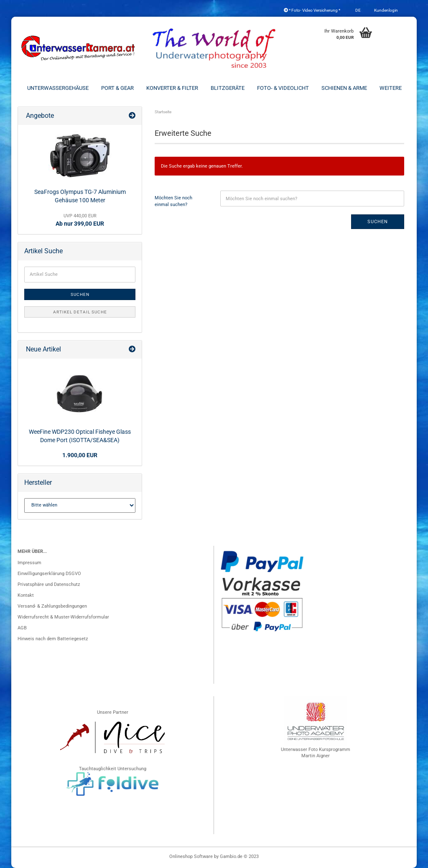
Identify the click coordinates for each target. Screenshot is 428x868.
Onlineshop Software (191, 857)
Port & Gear (117, 88)
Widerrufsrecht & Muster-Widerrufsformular (63, 617)
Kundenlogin (386, 10)
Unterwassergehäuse (58, 88)
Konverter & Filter (172, 88)
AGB (22, 628)
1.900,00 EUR (80, 455)
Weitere (391, 88)
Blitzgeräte (228, 88)
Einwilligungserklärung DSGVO (49, 574)
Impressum (29, 563)
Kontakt (26, 595)
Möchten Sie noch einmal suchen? (173, 201)
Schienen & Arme (344, 88)
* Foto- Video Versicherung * (312, 10)
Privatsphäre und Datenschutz (49, 584)
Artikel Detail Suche (80, 312)
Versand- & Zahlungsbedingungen (52, 606)
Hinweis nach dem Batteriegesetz (53, 639)
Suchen (378, 222)
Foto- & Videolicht (283, 88)
